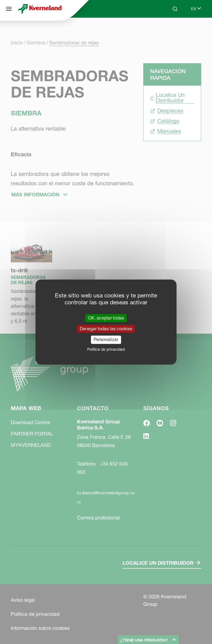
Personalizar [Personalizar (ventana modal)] (106, 340)
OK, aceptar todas (106, 318)
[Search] (175, 9)
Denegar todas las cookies (106, 329)
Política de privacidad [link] (106, 349)
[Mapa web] (9, 9)
